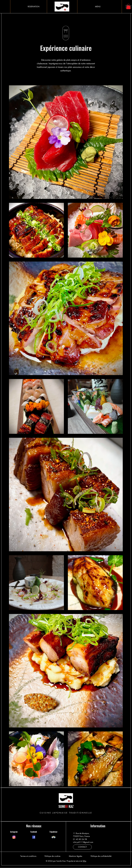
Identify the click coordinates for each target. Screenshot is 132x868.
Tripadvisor (53, 832)
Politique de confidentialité (101, 856)
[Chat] (14, 837)
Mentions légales (76, 856)
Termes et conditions (28, 856)
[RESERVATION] (34, 7)
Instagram (14, 832)
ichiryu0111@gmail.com (83, 842)
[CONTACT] (82, 847)
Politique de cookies (53, 856)
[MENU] (98, 7)
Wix (84, 861)
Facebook (34, 832)
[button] (128, 7)
